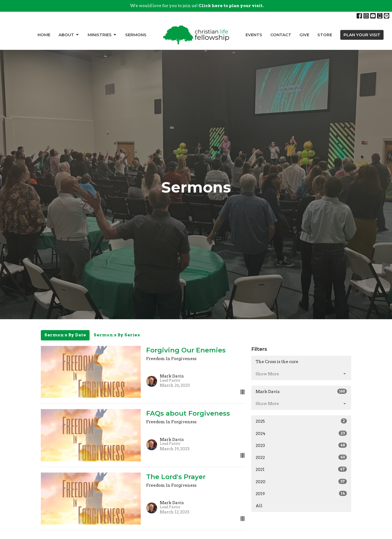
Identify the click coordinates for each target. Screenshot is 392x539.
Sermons (136, 35)
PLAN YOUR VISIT (362, 35)
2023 (301, 445)
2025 (301, 421)
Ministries (102, 35)
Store (325, 35)
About (69, 35)
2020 (301, 482)
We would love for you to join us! (197, 6)
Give (304, 35)
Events (254, 35)
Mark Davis (301, 391)
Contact (281, 35)
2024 (301, 433)
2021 (301, 469)
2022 (301, 457)
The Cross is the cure (277, 362)
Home (44, 35)
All (259, 506)
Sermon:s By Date (65, 335)
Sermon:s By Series (117, 335)
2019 (301, 494)
